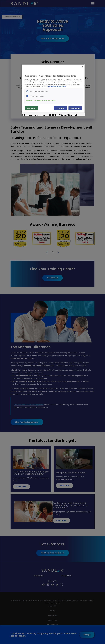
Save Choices (31, 108)
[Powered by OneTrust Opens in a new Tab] (29, 114)
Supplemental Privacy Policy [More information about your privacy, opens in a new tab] (56, 87)
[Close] (82, 67)
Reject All (61, 108)
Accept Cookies (75, 108)
